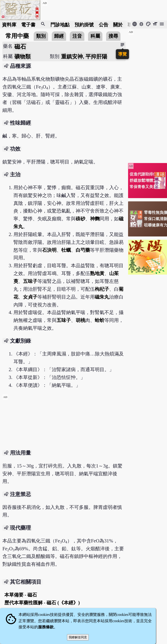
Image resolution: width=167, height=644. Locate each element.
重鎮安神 (72, 57)
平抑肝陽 (96, 57)
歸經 (59, 36)
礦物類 (23, 57)
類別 (41, 36)
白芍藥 (83, 250)
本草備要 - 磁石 (21, 595)
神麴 (95, 219)
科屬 (95, 36)
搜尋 (113, 36)
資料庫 (9, 25)
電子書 (28, 25)
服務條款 (46, 627)
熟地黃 (97, 273)
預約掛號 (84, 25)
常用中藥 (17, 36)
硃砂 (80, 219)
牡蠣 (66, 250)
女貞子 (30, 297)
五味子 (30, 281)
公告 (104, 25)
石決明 (49, 250)
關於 (118, 25)
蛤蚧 (100, 320)
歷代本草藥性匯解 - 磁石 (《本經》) (42, 603)
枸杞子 (102, 289)
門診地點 (60, 25)
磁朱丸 (102, 297)
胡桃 (80, 320)
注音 (77, 36)
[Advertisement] (64, 425)
